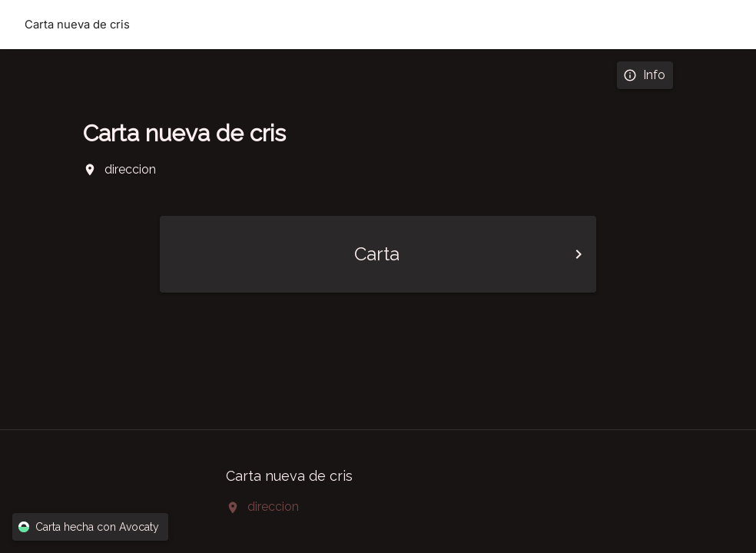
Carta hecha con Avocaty (90, 527)
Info (645, 75)
